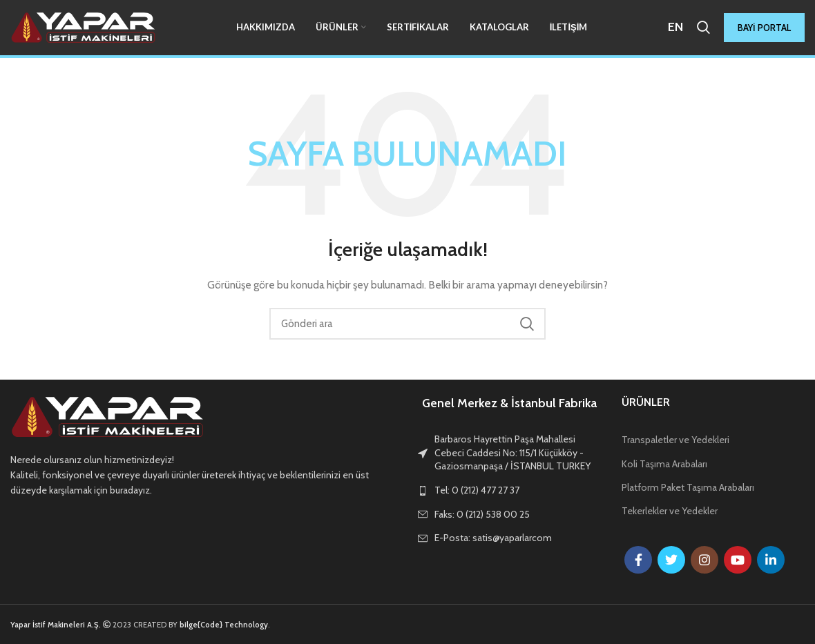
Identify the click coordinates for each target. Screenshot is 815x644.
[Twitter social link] (671, 560)
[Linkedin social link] (771, 560)
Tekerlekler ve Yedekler (670, 511)
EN (675, 27)
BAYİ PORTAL (764, 28)
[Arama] (703, 28)
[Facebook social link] (638, 560)
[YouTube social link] (738, 560)
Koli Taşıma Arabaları (664, 464)
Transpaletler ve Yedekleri (675, 440)
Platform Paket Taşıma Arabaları (688, 487)
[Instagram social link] (704, 560)
